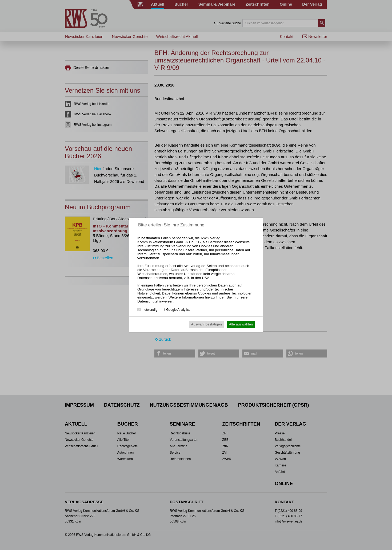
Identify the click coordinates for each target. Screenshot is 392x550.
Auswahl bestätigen (206, 324)
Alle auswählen (241, 324)
